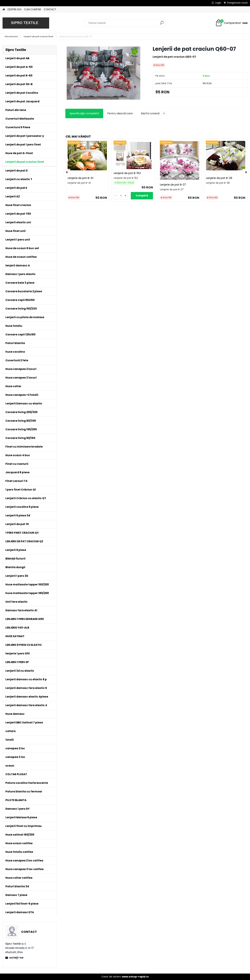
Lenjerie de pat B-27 (173, 185)
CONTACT (50, 9)
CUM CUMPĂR (33, 9)
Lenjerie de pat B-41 (80, 178)
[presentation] (67, 172)
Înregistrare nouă (237, 3)
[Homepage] (4, 10)
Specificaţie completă (84, 113)
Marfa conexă (154, 113)
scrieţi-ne (16, 958)
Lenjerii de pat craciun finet (39, 36)
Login (218, 3)
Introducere (11, 36)
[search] (162, 24)
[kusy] (121, 196)
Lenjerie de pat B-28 (219, 178)
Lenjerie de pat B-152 (127, 173)
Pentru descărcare (120, 113)
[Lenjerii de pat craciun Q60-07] (103, 73)
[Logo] (26, 23)
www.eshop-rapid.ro (135, 977)
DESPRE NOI (14, 9)
